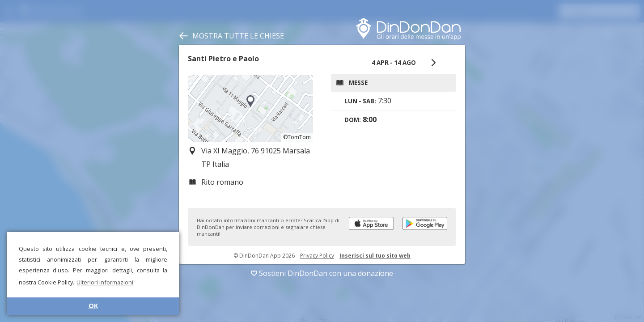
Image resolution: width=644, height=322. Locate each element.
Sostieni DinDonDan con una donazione (322, 273)
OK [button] (93, 306)
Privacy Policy (317, 256)
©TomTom (297, 137)
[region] (250, 108)
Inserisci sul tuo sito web (375, 256)
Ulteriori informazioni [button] (105, 282)
